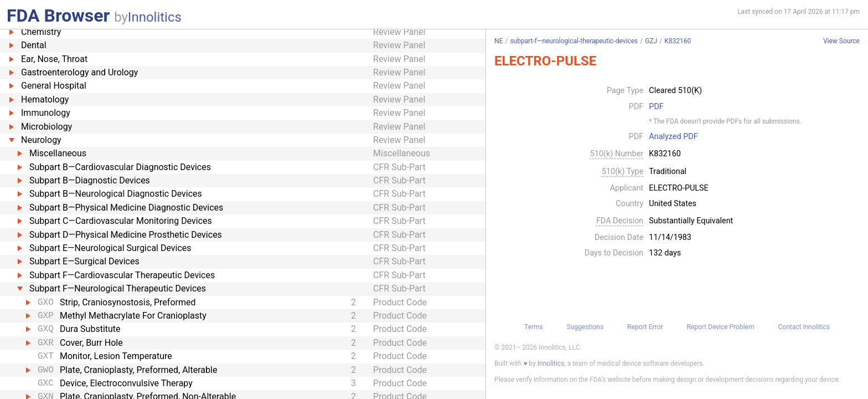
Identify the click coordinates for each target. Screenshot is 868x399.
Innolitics (155, 17)
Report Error (645, 327)
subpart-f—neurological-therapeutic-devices (574, 41)
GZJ (651, 41)
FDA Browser (58, 16)
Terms (534, 327)
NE (498, 41)
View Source (841, 41)
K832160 (678, 41)
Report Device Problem (720, 327)
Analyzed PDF (673, 137)
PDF (656, 107)
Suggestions (585, 327)
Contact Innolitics (804, 327)
